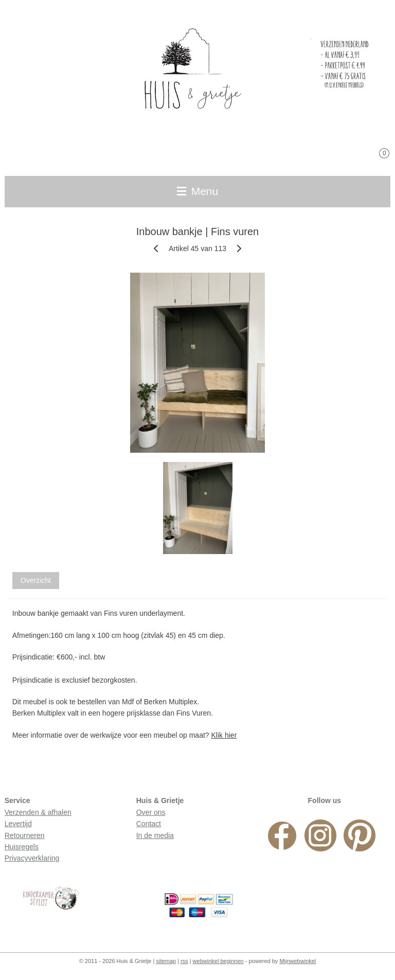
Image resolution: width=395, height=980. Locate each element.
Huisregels (22, 847)
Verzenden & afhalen (38, 812)
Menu (197, 191)
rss (184, 961)
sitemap (166, 961)
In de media (155, 835)
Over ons (151, 812)
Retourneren (25, 835)
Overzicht (36, 580)
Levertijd (18, 824)
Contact (149, 824)
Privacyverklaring (32, 858)
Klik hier (224, 735)
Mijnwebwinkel (298, 961)
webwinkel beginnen (218, 961)
